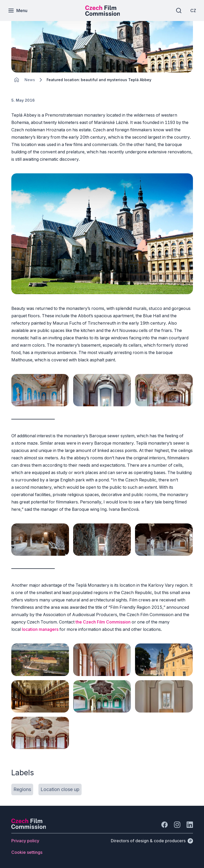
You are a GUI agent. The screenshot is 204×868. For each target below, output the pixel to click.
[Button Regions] (22, 789)
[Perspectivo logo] (29, 827)
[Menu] (18, 11)
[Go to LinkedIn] (190, 825)
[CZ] (193, 11)
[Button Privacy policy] (25, 841)
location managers (40, 629)
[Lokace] (30, 80)
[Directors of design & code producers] (152, 841)
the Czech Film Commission (103, 622)
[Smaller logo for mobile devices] (103, 14)
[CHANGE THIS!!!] (17, 80)
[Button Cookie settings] (27, 852)
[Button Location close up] (60, 789)
